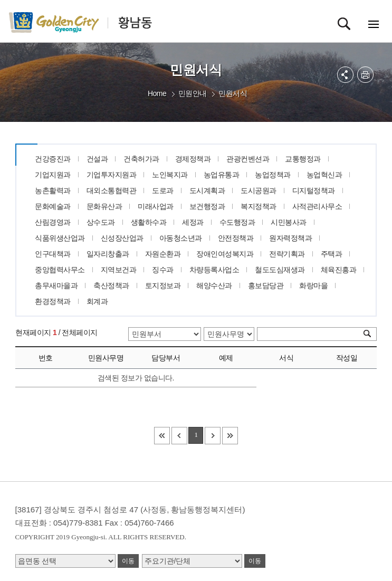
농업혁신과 (324, 175)
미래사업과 (156, 206)
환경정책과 (53, 301)
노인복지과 (170, 175)
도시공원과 (259, 191)
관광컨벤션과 (248, 159)
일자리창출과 (108, 254)
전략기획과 (287, 254)
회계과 (97, 301)
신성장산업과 (122, 238)
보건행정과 (207, 206)
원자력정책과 (290, 238)
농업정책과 (273, 175)
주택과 (332, 254)
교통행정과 (303, 159)
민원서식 (233, 93)
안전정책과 (236, 238)
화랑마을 (313, 285)
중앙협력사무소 (60, 270)
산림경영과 (53, 222)
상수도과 (101, 222)
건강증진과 (53, 159)
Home (157, 93)
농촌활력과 (53, 191)
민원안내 (193, 93)
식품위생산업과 (60, 238)
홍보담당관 (266, 285)
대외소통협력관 (112, 191)
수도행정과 (237, 222)
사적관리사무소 (317, 206)
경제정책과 (193, 159)
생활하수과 (149, 222)
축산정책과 (111, 285)
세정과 (193, 222)
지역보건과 (119, 270)
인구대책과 (53, 254)
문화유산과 (104, 206)
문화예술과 (53, 206)
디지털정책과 (314, 191)
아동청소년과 (181, 238)
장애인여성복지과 (225, 254)
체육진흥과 (339, 270)
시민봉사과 (289, 222)
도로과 (163, 191)
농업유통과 (222, 175)
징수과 (163, 270)
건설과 (97, 159)
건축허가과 (141, 159)
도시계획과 (207, 191)
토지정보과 (163, 285)
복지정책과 (259, 206)
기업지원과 (53, 175)
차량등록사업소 (214, 270)
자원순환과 (163, 254)
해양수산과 (214, 285)
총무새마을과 (56, 285)
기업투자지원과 (112, 175)
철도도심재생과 (280, 270)
